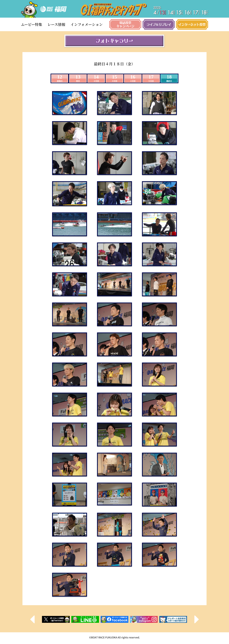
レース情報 (56, 24)
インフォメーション (87, 24)
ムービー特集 (32, 24)
